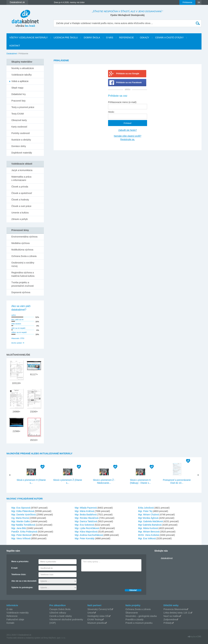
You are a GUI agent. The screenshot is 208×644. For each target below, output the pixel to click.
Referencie (126, 38)
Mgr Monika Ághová (148, 518)
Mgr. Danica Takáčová (86, 521)
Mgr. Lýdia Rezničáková (87, 528)
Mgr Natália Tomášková (23, 525)
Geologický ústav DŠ (98, 616)
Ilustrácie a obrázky (21, 140)
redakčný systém (33, 638)
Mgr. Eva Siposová (21, 508)
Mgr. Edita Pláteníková (23, 511)
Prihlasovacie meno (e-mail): (122, 102)
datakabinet (167, 558)
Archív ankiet (17, 343)
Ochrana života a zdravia (24, 256)
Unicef (91, 613)
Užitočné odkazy (58, 613)
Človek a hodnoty (20, 200)
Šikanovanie (132, 613)
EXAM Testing (95, 619)
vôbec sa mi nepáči (19, 332)
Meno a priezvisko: (20, 561)
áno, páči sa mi (17, 319)
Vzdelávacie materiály (18, 613)
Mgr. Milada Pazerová (86, 508)
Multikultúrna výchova (22, 250)
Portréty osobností (21, 133)
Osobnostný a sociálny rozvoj (23, 264)
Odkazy (145, 38)
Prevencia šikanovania (175, 609)
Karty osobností (19, 127)
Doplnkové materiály (22, 153)
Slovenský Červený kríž (99, 609)
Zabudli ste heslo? (128, 130)
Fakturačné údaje (15, 619)
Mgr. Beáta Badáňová (86, 515)
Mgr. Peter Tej (145, 511)
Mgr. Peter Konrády (85, 538)
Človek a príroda (20, 187)
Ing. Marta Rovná (20, 518)
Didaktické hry (19, 94)
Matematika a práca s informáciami (21, 178)
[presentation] (106, 579)
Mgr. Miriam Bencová (149, 532)
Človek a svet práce (21, 206)
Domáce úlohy (19, 146)
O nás (110, 38)
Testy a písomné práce (23, 107)
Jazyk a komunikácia (22, 170)
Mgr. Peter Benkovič (22, 535)
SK (199, 2)
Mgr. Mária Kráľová (84, 511)
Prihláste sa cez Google (128, 74)
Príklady (168, 623)
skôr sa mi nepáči (18, 328)
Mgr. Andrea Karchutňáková (89, 535)
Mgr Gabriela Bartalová (150, 525)
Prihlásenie (187, 2)
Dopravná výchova (21, 292)
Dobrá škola (92, 38)
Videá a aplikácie (20, 81)
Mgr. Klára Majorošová (86, 532)
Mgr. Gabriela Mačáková (150, 521)
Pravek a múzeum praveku (139, 623)
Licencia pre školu (66, 38)
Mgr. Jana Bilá (19, 528)
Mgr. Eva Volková (147, 538)
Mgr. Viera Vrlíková (21, 538)
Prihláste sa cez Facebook (129, 83)
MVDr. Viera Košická (149, 535)
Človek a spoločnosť (22, 193)
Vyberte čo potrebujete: (22, 587)
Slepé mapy (17, 88)
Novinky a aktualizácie (23, 68)
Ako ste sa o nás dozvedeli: (24, 581)
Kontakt (15, 46)
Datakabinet (12, 54)
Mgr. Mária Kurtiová (148, 528)
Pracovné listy (18, 101)
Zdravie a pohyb (19, 219)
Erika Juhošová (146, 508)
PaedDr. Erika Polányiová (24, 532)
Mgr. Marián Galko (21, 521)
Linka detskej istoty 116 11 (177, 613)
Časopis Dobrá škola (60, 609)
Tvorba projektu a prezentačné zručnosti (23, 284)
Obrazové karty (19, 120)
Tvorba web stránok (15, 638)
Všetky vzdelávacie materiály (29, 38)
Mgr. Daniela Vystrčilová (24, 515)
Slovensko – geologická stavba (141, 616)
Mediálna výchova (20, 243)
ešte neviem (16, 324)
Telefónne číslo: (19, 574)
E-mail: (15, 568)
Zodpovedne (170, 619)
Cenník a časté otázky (169, 38)
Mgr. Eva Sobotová (84, 525)
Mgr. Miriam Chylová (149, 515)
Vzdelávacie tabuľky (22, 75)
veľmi (13, 315)
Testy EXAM (18, 114)
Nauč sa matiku (171, 616)
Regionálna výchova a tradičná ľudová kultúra (23, 274)
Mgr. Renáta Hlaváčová (87, 518)
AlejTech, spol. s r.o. (57, 638)
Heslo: (111, 112)
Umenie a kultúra (20, 213)
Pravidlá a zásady (134, 619)
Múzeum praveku (96, 623)
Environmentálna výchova (24, 237)
